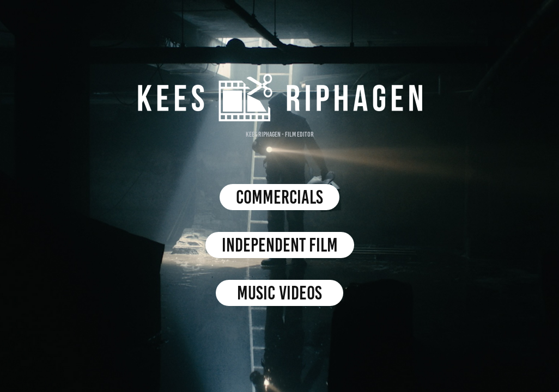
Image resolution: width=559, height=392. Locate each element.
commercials (279, 197)
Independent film (280, 245)
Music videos (279, 293)
